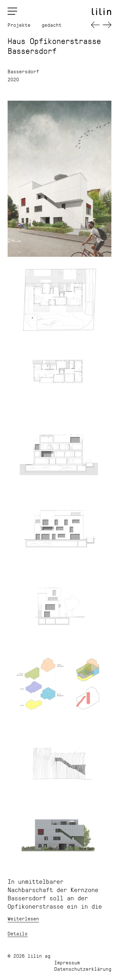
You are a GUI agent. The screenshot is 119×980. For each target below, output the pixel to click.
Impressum (67, 962)
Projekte (19, 25)
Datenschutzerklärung (83, 969)
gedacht (52, 25)
